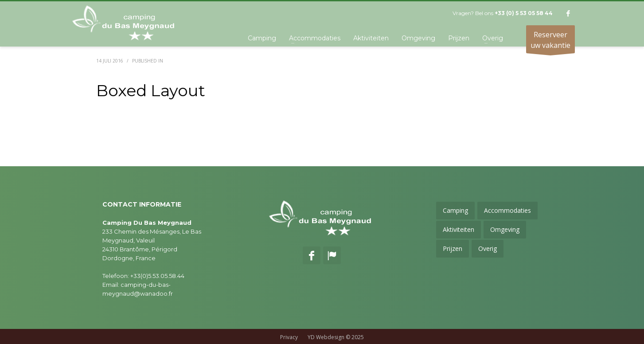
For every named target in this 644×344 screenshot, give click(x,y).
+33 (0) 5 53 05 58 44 (524, 13)
